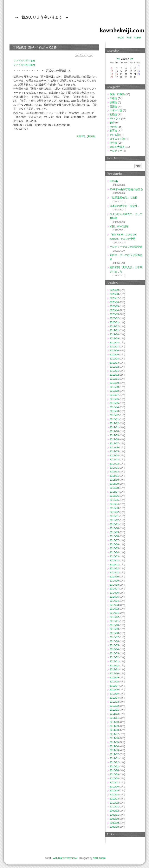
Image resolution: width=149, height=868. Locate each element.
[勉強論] (91, 136)
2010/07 (114, 783)
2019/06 (114, 350)
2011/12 (114, 714)
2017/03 (114, 460)
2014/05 (114, 597)
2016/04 (114, 504)
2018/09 (114, 387)
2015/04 (114, 552)
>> (132, 59)
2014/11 (114, 572)
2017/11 (114, 427)
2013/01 (114, 661)
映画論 (113, 102)
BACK (121, 38)
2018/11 (114, 379)
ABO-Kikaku (99, 858)
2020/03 (114, 314)
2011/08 (114, 730)
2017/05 (114, 451)
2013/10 (114, 625)
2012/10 (114, 673)
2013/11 (114, 621)
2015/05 (114, 548)
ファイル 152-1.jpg (24, 60)
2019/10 (114, 334)
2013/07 (114, 637)
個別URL (81, 136)
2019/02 (114, 367)
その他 (113, 127)
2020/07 (114, 298)
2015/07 (114, 540)
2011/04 (114, 746)
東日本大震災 (117, 147)
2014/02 (114, 609)
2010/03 (114, 799)
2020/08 (114, 294)
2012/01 (114, 710)
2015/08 (114, 536)
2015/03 (114, 556)
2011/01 (114, 758)
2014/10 (114, 577)
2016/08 (114, 488)
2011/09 (114, 726)
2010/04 (114, 795)
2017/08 (114, 439)
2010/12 (114, 762)
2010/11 (114, 766)
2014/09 (114, 581)
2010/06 (114, 787)
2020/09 (114, 290)
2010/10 (114, 770)
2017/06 (114, 447)
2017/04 (114, 455)
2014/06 (114, 593)
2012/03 (114, 702)
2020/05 (114, 306)
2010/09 (114, 774)
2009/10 (114, 819)
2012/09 (114, 677)
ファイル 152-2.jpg (24, 65)
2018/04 (114, 407)
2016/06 (114, 496)
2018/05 (114, 403)
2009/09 (114, 823)
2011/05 (114, 742)
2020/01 (114, 322)
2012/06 (114, 690)
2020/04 (114, 310)
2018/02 (114, 415)
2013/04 (114, 649)
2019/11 (114, 330)
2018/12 (114, 375)
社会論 (113, 143)
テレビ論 (115, 135)
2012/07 (114, 686)
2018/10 (114, 383)
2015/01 (114, 565)
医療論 (113, 98)
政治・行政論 (117, 94)
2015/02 (114, 560)
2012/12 (114, 665)
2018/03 (114, 411)
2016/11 (114, 476)
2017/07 (114, 443)
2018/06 (114, 399)
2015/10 (114, 528)
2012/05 (114, 694)
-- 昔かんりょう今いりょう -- (42, 17)
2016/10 (114, 480)
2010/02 (114, 803)
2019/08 (114, 342)
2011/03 (114, 750)
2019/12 (114, 326)
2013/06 (114, 641)
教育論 (113, 131)
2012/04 (114, 698)
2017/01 (114, 468)
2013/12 (114, 617)
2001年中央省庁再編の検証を (126, 189)
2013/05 (114, 645)
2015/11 (114, 524)
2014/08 (114, 585)
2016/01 (114, 516)
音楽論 (113, 106)
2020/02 (114, 318)
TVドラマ (115, 118)
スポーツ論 (116, 110)
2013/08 (114, 633)
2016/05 (114, 500)
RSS (129, 38)
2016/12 (114, 472)
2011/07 (114, 734)
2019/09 (114, 338)
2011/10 (114, 722)
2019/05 (114, 355)
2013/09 (114, 629)
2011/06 (114, 738)
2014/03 (114, 605)
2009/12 (114, 811)
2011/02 (114, 754)
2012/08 (114, 682)
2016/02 (114, 512)
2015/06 (114, 544)
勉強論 (113, 114)
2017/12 (114, 423)
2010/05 (114, 790)
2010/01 (114, 807)
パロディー (116, 151)
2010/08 (114, 778)
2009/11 (114, 815)
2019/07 (114, 347)
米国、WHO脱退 (119, 226)
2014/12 (114, 568)
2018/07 (114, 395)
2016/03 (114, 508)
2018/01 (114, 419)
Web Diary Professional (65, 858)
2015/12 (114, 520)
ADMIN (138, 38)
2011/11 (114, 718)
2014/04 (114, 601)
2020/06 (114, 302)
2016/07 (114, 492)
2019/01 (114, 371)
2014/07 (114, 589)
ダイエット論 (117, 139)
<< (118, 59)
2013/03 (114, 653)
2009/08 (114, 827)
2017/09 (114, 435)
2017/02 (114, 464)
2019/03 (114, 363)
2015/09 (114, 532)
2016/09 (114, 484)
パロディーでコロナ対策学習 (126, 247)
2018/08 (114, 391)
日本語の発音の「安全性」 (125, 206)
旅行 (112, 123)
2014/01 (114, 613)
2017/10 (114, 431)
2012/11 (114, 669)
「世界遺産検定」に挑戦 (123, 197)
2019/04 (114, 359)
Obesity (114, 181)
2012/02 (114, 706)
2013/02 (114, 657)
